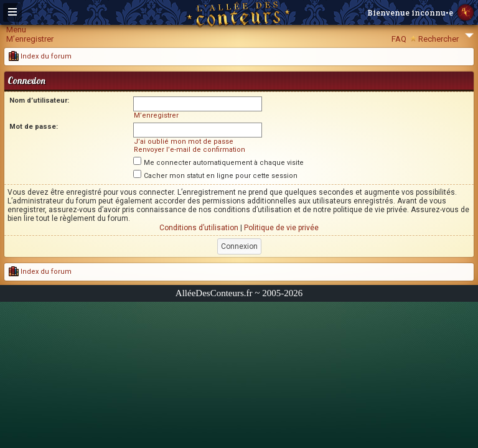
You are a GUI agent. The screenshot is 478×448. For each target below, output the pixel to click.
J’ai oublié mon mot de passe (184, 142)
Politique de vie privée (281, 228)
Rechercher (438, 39)
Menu (16, 30)
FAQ (399, 39)
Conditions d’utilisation (199, 228)
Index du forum (40, 56)
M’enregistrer (30, 39)
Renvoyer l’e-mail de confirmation (190, 150)
